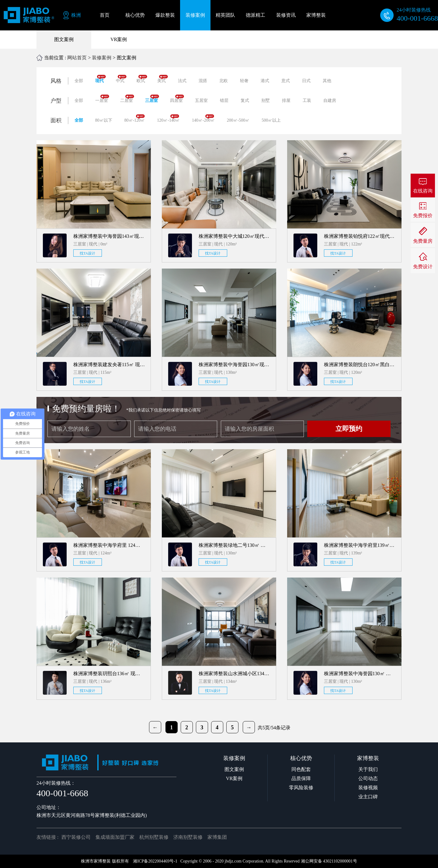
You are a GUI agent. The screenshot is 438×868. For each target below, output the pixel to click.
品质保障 (301, 778)
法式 (182, 81)
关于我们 (368, 769)
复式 (245, 101)
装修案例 (102, 58)
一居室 (102, 99)
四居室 (177, 99)
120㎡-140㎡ (168, 118)
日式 (306, 81)
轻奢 (244, 81)
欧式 (142, 79)
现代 (101, 79)
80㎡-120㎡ (135, 118)
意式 (286, 81)
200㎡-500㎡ (238, 120)
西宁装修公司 (76, 837)
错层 (224, 101)
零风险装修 (301, 788)
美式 (163, 79)
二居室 (127, 99)
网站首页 (77, 58)
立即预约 (349, 429)
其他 (327, 81)
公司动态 (368, 778)
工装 (307, 101)
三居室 (152, 99)
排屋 (286, 101)
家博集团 (217, 837)
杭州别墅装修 (154, 837)
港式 (265, 81)
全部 (79, 81)
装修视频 (368, 788)
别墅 (266, 101)
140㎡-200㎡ (203, 118)
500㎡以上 (271, 120)
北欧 (224, 81)
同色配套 (301, 769)
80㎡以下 (104, 120)
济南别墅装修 (188, 837)
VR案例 (119, 39)
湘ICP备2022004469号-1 (155, 861)
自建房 (330, 101)
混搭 (203, 81)
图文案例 (64, 39)
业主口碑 (368, 797)
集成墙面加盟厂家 (115, 837)
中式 (121, 79)
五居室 (201, 101)
